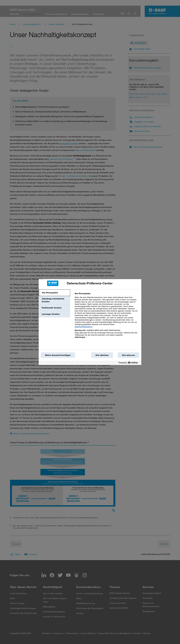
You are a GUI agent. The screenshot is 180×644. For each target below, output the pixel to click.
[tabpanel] (107, 317)
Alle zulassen (128, 355)
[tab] (54, 293)
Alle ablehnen (102, 355)
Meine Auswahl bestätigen (58, 355)
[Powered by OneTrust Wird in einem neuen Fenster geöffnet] (129, 363)
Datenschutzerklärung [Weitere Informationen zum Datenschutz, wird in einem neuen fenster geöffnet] (83, 327)
